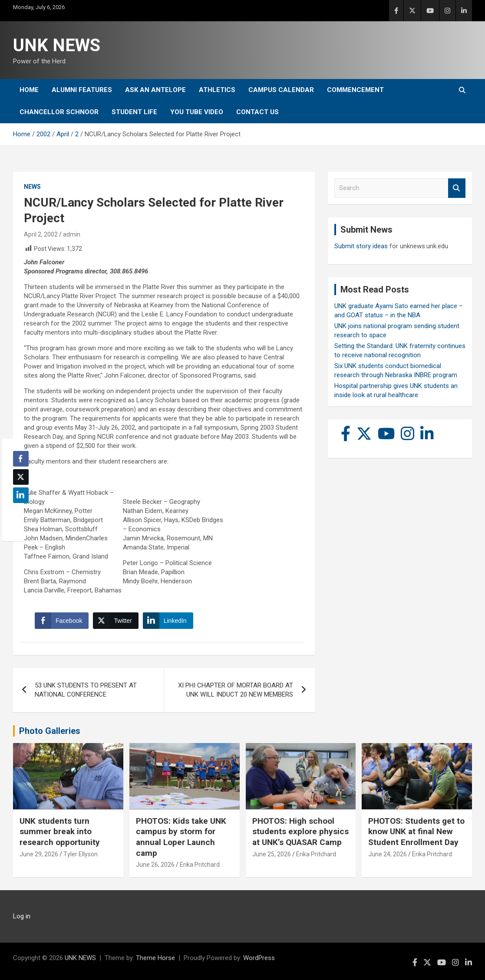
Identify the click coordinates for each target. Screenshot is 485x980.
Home (29, 90)
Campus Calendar (281, 90)
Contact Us (257, 112)
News (32, 187)
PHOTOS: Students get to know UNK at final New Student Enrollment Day (416, 832)
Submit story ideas (361, 246)
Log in (22, 916)
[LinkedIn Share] (168, 621)
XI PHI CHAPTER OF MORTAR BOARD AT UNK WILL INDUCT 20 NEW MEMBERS (236, 690)
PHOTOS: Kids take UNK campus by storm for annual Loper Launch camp (181, 837)
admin (72, 234)
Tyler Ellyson (81, 854)
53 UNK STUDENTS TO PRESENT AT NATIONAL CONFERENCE (86, 690)
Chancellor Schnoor (59, 112)
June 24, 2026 (388, 854)
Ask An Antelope (155, 90)
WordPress (259, 958)
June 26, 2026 (155, 865)
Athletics (217, 90)
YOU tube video (197, 112)
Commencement (355, 90)
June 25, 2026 (272, 854)
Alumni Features (82, 90)
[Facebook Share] (62, 621)
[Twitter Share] (115, 621)
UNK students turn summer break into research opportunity (60, 832)
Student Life (134, 112)
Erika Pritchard (200, 865)
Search (457, 188)
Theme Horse (155, 958)
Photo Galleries (50, 731)
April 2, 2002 (41, 234)
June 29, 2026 (39, 854)
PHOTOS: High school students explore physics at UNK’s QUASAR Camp (300, 832)
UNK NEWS (57, 45)
